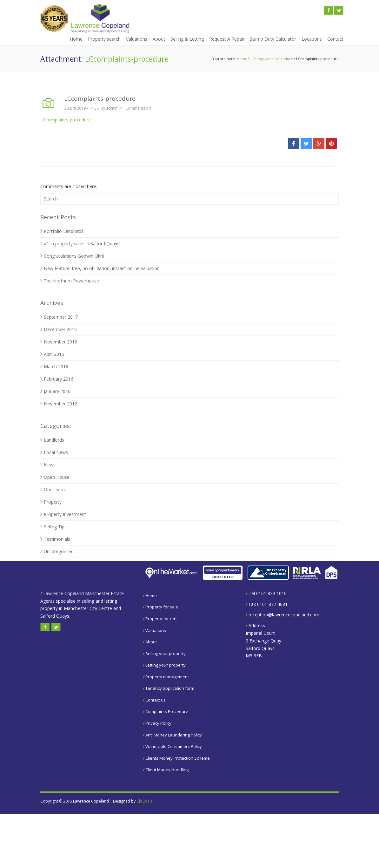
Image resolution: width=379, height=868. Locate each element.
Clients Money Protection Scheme (178, 758)
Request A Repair (227, 39)
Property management (167, 677)
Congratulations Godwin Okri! (74, 256)
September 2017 (61, 317)
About (159, 39)
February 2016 (59, 379)
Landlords (54, 440)
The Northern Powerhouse (71, 281)
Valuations (137, 39)
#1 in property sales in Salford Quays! (82, 244)
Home (76, 39)
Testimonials (57, 539)
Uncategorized (59, 551)
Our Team (54, 489)
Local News (56, 452)
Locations (312, 39)
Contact (335, 39)
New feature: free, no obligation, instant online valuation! (102, 268)
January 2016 (57, 391)
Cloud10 (144, 801)
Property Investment (65, 514)
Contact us (156, 700)
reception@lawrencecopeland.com (284, 615)
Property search (104, 39)
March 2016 (56, 366)
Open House (57, 477)
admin (112, 108)
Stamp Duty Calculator (273, 39)
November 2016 (60, 342)
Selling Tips (55, 527)
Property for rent (162, 619)
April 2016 (54, 354)
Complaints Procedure (167, 711)
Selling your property (166, 654)
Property (53, 502)
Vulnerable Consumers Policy (174, 746)
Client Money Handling (167, 770)
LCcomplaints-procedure (272, 59)
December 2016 (60, 329)
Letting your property (166, 665)
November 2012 (60, 404)
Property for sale (162, 607)
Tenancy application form (170, 688)
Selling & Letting (187, 39)
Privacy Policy (158, 723)
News (50, 465)
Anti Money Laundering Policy (174, 735)
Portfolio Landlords (64, 231)
